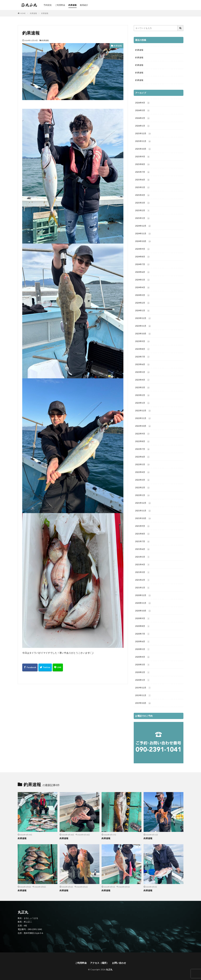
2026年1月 (143, 126)
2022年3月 (143, 480)
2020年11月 (143, 603)
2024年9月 (143, 249)
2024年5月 (143, 280)
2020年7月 (143, 634)
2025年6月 (143, 180)
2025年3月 (143, 203)
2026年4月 (143, 103)
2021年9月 (143, 526)
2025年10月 (143, 149)
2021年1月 (143, 588)
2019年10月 (143, 703)
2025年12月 (143, 134)
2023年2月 (143, 395)
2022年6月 (143, 457)
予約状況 (48, 5)
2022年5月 (143, 465)
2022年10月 (143, 426)
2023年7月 (143, 357)
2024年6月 (143, 272)
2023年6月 (143, 365)
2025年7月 (143, 172)
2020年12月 (143, 595)
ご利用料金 (60, 5)
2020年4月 (143, 657)
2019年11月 (143, 695)
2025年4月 (143, 195)
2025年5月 (143, 187)
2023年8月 (143, 349)
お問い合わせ (119, 963)
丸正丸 (109, 969)
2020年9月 (143, 619)
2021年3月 (143, 572)
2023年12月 (143, 318)
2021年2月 (143, 580)
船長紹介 (84, 5)
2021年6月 (143, 549)
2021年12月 (143, 503)
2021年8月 (143, 534)
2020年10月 (143, 611)
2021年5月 (143, 557)
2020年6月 (143, 642)
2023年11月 (143, 326)
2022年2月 (143, 488)
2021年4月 (143, 565)
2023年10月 (143, 334)
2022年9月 (143, 434)
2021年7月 (143, 542)
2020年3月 (143, 665)
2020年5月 (143, 649)
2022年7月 (143, 449)
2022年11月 (143, 418)
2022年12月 (143, 411)
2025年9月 (143, 157)
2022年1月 (143, 495)
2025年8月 (143, 164)
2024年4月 (143, 288)
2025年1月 (143, 218)
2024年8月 (143, 257)
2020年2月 (143, 672)
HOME (23, 13)
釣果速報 (73, 5)
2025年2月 (143, 211)
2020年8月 (143, 626)
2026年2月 (143, 118)
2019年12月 (143, 688)
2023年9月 (143, 341)
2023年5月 (143, 372)
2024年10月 (143, 241)
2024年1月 (143, 311)
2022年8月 (143, 441)
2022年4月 (143, 472)
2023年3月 (143, 388)
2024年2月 (143, 303)
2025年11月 (143, 141)
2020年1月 (143, 680)
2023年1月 (143, 403)
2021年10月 (143, 518)
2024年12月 (143, 226)
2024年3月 (143, 295)
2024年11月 (143, 234)
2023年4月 (143, 380)
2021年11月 (143, 511)
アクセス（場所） (99, 963)
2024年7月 (143, 264)
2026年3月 (143, 111)
